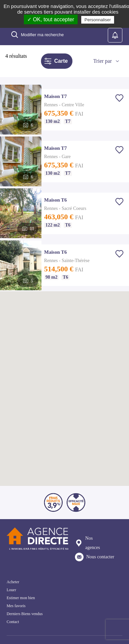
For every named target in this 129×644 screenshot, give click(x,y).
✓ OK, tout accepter (51, 19)
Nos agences (87, 543)
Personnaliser (98, 20)
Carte (56, 61)
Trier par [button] (102, 61)
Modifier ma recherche (37, 35)
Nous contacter (95, 557)
